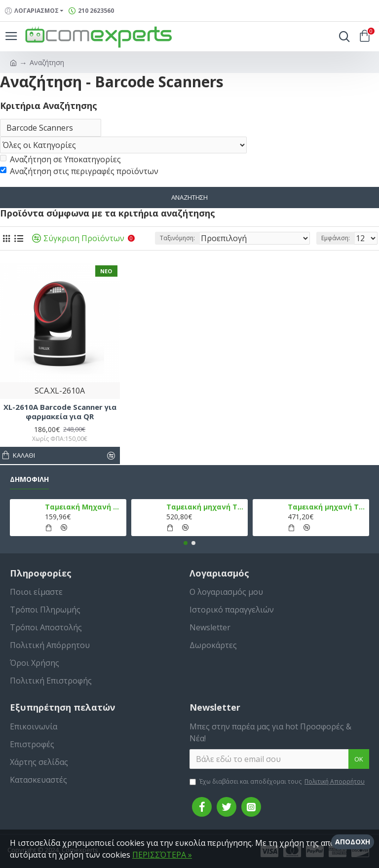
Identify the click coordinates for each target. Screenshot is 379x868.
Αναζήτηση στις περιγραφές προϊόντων (79, 172)
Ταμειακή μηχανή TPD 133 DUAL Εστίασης (206, 507)
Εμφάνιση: (336, 239)
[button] (186, 543)
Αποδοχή (353, 842)
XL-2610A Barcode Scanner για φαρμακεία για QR (60, 413)
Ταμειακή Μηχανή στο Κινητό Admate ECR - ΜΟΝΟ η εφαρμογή (84, 507)
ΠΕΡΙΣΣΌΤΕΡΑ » (162, 855)
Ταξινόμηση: (177, 239)
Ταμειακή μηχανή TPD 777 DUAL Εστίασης (327, 507)
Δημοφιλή (29, 479)
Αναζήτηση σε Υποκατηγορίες (60, 160)
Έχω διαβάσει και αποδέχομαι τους (278, 782)
